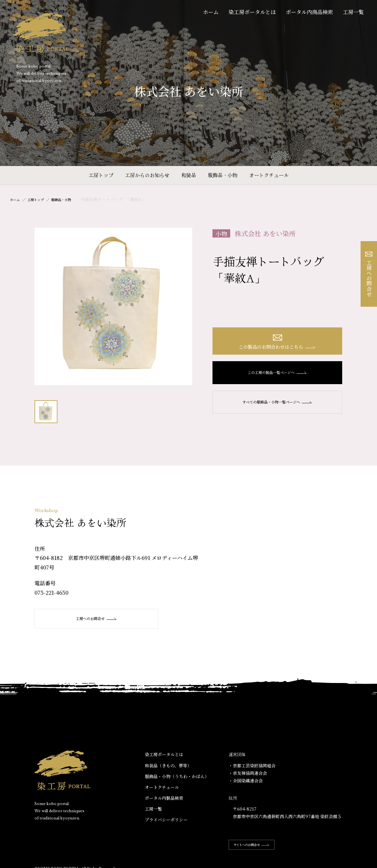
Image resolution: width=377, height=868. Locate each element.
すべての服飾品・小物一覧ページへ (277, 405)
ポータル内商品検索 (309, 12)
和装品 (189, 175)
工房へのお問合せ (90, 619)
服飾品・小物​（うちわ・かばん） (177, 776)
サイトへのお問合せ (258, 845)
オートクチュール (269, 175)
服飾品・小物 (223, 175)
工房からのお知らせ (147, 175)
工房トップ (101, 175)
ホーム (211, 12)
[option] (113, 306)
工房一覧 (353, 12)
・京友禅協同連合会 (248, 773)
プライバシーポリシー (166, 820)
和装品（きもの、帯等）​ (168, 765)
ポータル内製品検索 (164, 798)
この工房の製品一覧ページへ (277, 376)
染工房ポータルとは (252, 12)
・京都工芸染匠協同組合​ (252, 765)
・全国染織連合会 (246, 781)
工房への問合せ (369, 274)
